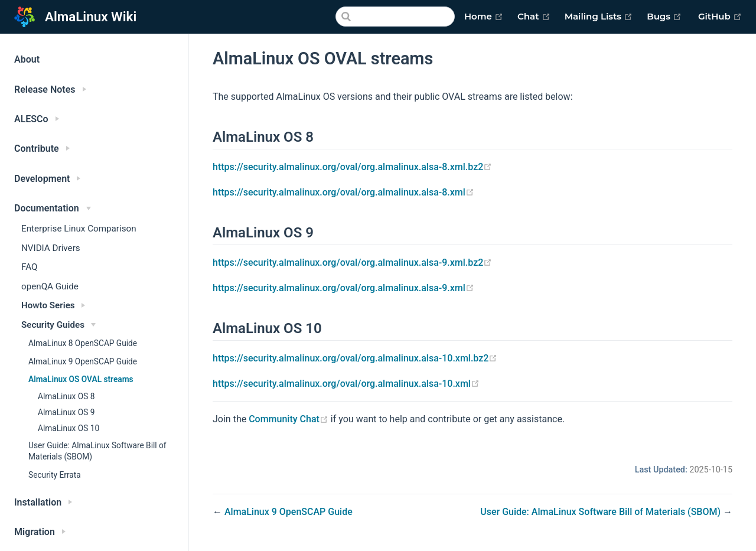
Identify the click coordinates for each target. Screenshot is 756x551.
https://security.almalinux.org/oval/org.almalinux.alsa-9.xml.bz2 (352, 263)
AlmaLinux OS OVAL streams (81, 379)
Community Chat (290, 419)
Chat (534, 17)
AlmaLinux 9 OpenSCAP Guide (83, 361)
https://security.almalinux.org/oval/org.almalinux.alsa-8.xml (343, 192)
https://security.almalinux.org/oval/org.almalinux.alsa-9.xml (343, 288)
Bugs (664, 17)
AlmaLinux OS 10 (69, 428)
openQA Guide (50, 286)
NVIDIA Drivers (51, 248)
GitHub (720, 17)
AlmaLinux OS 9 (66, 412)
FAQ (29, 267)
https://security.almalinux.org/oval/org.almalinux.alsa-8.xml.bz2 (352, 167)
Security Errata (55, 475)
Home (484, 17)
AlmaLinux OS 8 (66, 396)
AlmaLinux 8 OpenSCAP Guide (83, 343)
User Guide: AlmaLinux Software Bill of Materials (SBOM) (97, 451)
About (27, 59)
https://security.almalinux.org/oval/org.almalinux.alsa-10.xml (346, 384)
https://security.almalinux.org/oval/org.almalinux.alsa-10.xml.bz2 (355, 358)
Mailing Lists (599, 17)
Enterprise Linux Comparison (79, 229)
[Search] (395, 17)
